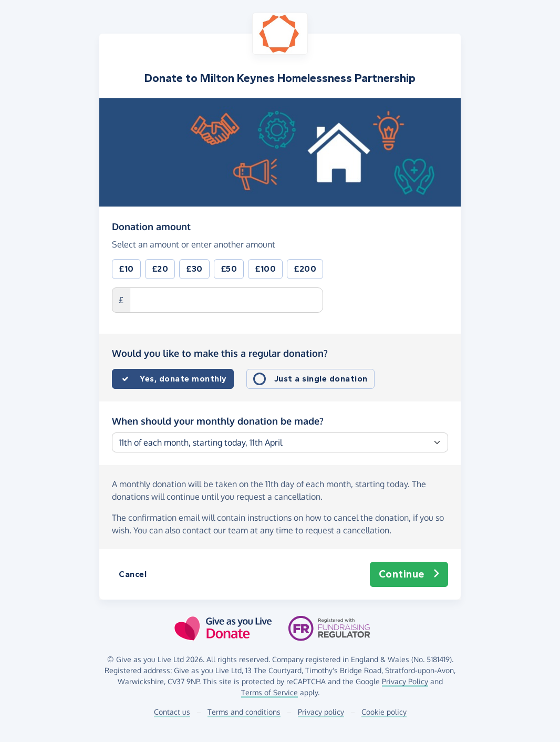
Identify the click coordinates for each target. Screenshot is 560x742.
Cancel (133, 574)
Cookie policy (384, 712)
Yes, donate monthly (183, 379)
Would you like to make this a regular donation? (220, 353)
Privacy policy (321, 712)
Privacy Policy (405, 681)
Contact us (172, 712)
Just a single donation (321, 379)
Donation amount (151, 226)
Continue (409, 574)
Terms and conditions (244, 712)
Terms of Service (269, 692)
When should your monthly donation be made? (218, 421)
